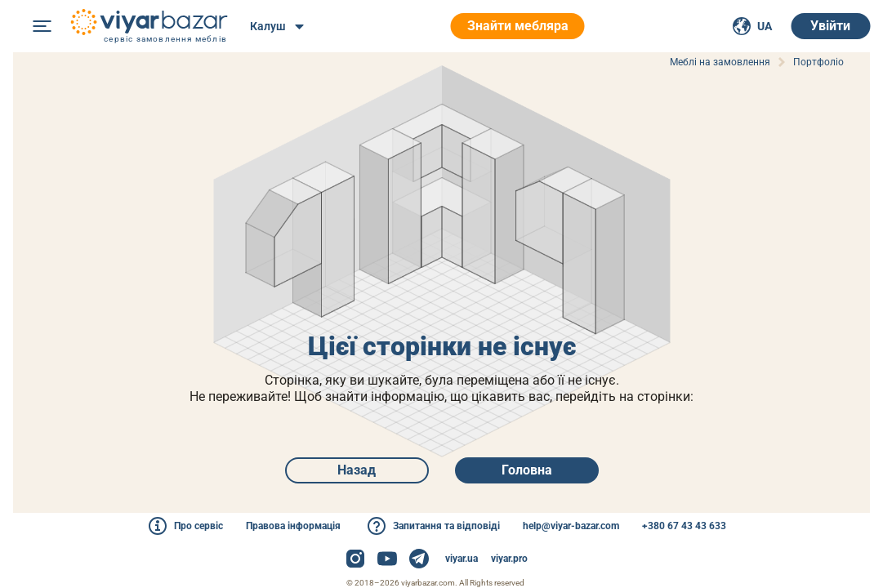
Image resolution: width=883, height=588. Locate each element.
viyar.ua (462, 559)
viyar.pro (509, 559)
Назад (357, 470)
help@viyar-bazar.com (571, 526)
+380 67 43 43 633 (684, 526)
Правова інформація (293, 526)
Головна (527, 470)
